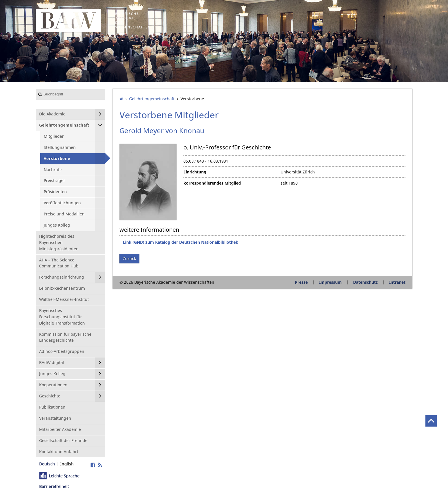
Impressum (330, 282)
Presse (301, 282)
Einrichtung (195, 172)
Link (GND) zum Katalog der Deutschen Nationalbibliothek (181, 242)
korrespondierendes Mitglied (212, 183)
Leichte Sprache (64, 476)
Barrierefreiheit (54, 486)
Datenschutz (365, 282)
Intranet (397, 282)
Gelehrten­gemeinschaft (152, 99)
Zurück (129, 258)
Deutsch (47, 464)
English (67, 464)
